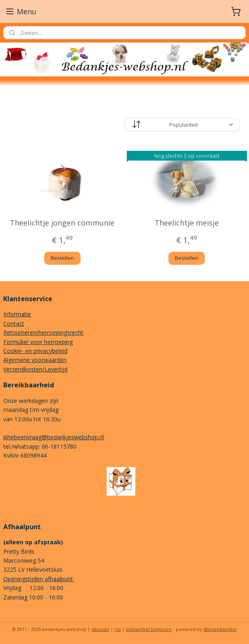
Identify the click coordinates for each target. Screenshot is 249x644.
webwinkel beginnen (149, 629)
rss (118, 629)
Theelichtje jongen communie (62, 223)
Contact (14, 323)
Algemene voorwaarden (35, 360)
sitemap (100, 629)
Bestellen (62, 258)
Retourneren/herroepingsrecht (43, 332)
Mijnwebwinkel (220, 629)
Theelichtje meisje (187, 223)
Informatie (17, 314)
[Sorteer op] (182, 125)
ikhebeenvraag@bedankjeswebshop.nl (54, 437)
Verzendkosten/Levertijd (35, 369)
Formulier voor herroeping (38, 342)
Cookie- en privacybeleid (35, 351)
